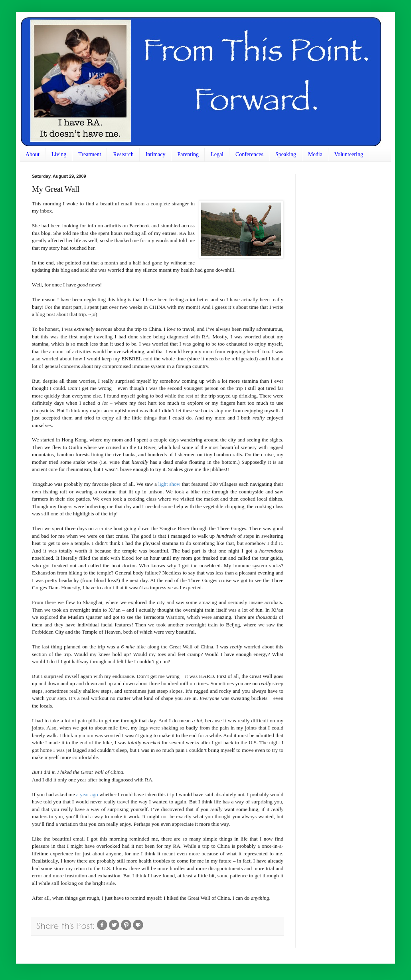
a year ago (87, 794)
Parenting (188, 154)
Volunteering (349, 154)
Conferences (249, 154)
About (33, 154)
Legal (217, 154)
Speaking (286, 154)
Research (123, 154)
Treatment (90, 154)
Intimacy (156, 154)
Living (59, 154)
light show (169, 484)
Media (315, 154)
